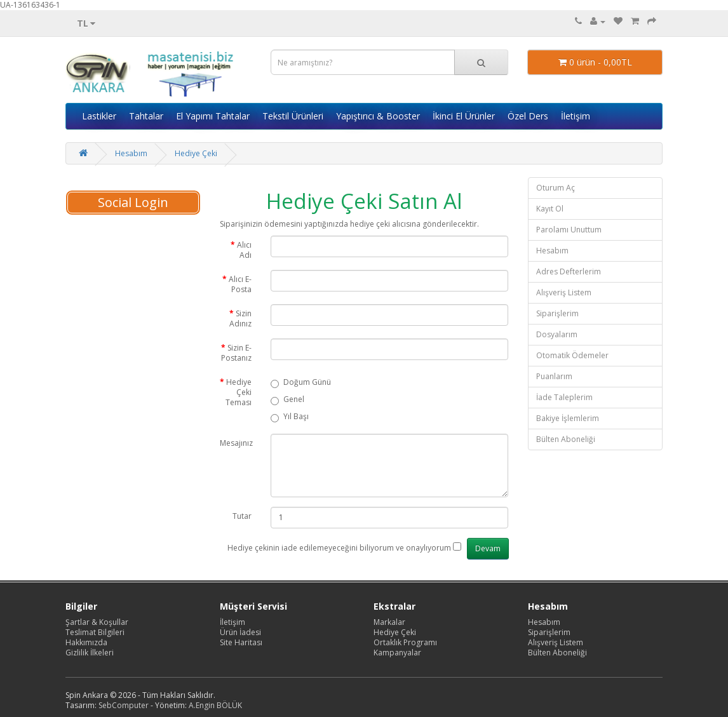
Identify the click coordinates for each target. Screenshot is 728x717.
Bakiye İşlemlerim (568, 418)
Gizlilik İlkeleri (90, 653)
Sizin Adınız (240, 318)
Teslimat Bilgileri (95, 632)
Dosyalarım (557, 334)
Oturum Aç (556, 188)
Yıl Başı (290, 417)
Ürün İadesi (240, 632)
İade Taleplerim (564, 397)
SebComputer (124, 705)
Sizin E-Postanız (236, 353)
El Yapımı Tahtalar (213, 116)
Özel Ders (528, 116)
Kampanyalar (397, 653)
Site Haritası (241, 642)
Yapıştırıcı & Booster (378, 116)
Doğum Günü (301, 383)
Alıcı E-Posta (240, 284)
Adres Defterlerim (569, 271)
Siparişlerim (557, 313)
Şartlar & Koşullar (97, 622)
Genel (287, 400)
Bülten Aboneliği (566, 439)
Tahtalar (146, 116)
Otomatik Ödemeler (572, 355)
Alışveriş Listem (564, 292)
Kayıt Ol (550, 209)
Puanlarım (554, 376)
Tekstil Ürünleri (293, 116)
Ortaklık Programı (405, 642)
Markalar (389, 622)
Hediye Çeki (196, 153)
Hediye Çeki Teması (239, 392)
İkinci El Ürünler (464, 116)
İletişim (576, 116)
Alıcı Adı (244, 250)
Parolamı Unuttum (569, 230)
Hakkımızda (86, 642)
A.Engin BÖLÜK (215, 705)
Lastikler (99, 116)
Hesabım (131, 153)
